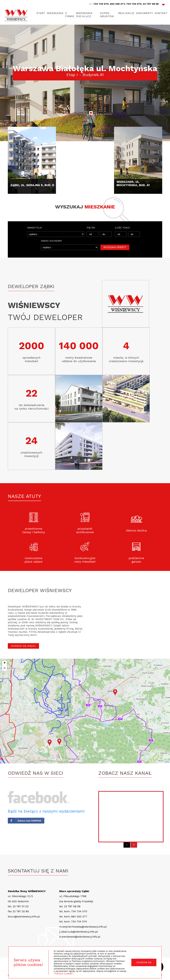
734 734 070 (101, 4)
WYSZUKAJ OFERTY (115, 247)
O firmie (71, 15)
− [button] (4, 668)
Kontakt (161, 13)
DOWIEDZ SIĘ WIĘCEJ (23, 646)
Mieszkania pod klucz (86, 15)
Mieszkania (56, 13)
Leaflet (166, 762)
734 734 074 (134, 4)
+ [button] (5, 663)
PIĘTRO (91, 228)
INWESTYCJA (34, 228)
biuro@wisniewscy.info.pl (24, 916)
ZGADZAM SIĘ (144, 962)
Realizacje (125, 13)
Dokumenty (144, 13)
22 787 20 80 (21, 911)
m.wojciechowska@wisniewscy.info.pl (83, 927)
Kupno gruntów (107, 15)
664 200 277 (117, 4)
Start (41, 13)
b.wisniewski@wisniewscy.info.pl (80, 937)
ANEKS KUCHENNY (51, 241)
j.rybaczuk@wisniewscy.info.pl (79, 932)
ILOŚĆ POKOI (122, 228)
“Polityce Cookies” (63, 974)
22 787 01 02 (21, 906)
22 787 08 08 (151, 4)
